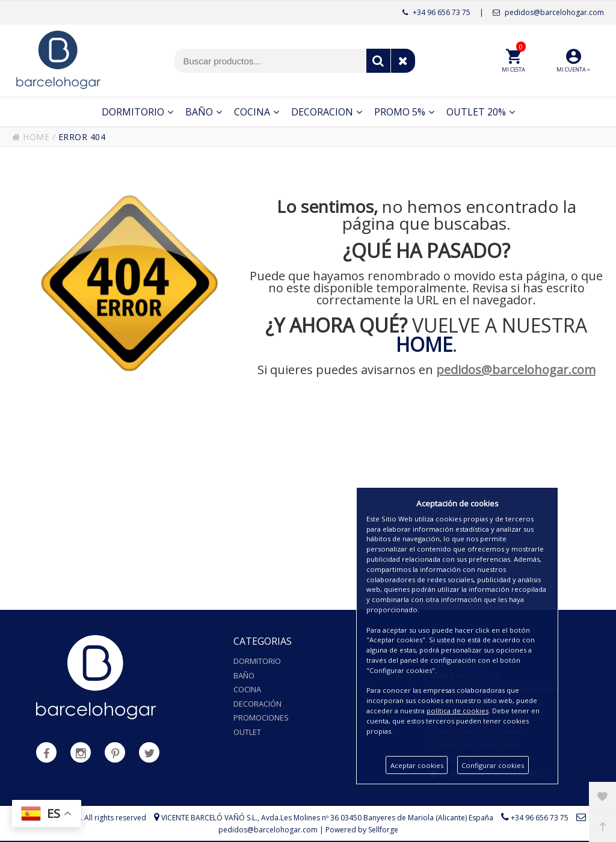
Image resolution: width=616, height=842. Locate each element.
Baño (244, 675)
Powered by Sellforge (362, 830)
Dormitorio (257, 661)
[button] (574, 61)
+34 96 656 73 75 (436, 12)
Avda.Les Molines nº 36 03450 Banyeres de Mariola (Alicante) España (377, 818)
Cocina (247, 689)
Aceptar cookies (417, 765)
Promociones (261, 718)
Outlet (247, 732)
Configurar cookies (493, 765)
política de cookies (457, 711)
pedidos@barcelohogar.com (548, 12)
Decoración (257, 704)
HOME (31, 137)
